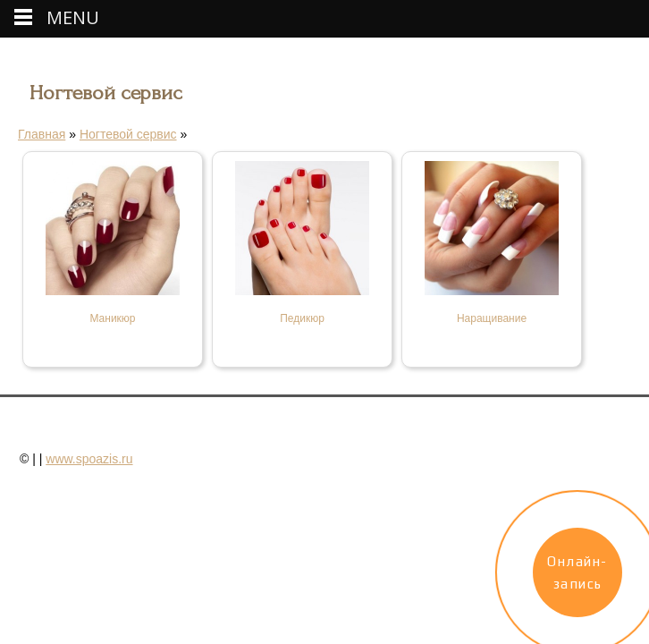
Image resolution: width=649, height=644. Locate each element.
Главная (42, 134)
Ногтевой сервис (128, 134)
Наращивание (492, 318)
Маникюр (112, 318)
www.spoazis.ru (89, 459)
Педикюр (302, 318)
